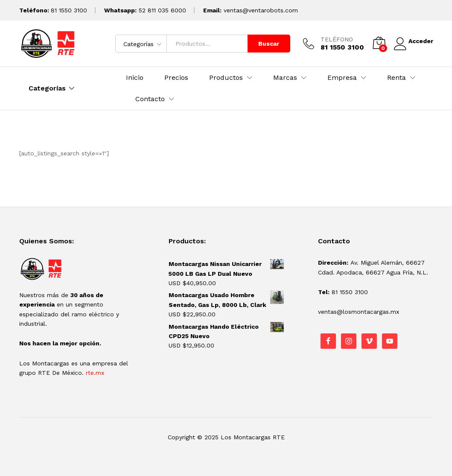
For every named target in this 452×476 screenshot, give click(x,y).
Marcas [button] (285, 78)
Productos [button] (226, 78)
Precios (176, 78)
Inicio (135, 78)
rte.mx (95, 373)
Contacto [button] (150, 99)
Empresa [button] (342, 78)
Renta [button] (397, 78)
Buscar (265, 44)
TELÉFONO (333, 39)
